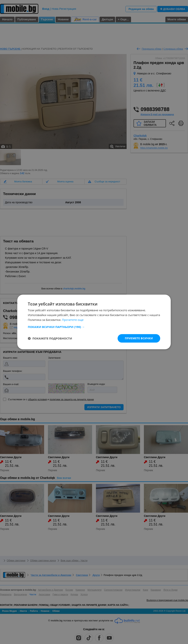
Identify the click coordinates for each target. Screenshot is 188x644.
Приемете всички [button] (139, 338)
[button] (94, 327)
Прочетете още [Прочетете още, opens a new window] (73, 320)
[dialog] (94, 322)
